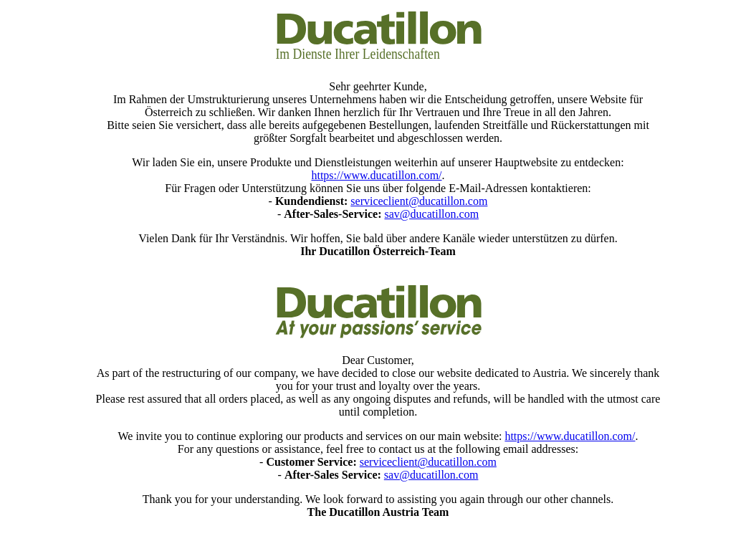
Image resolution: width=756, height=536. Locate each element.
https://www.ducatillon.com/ (376, 175)
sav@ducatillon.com (431, 214)
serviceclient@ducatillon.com (419, 201)
